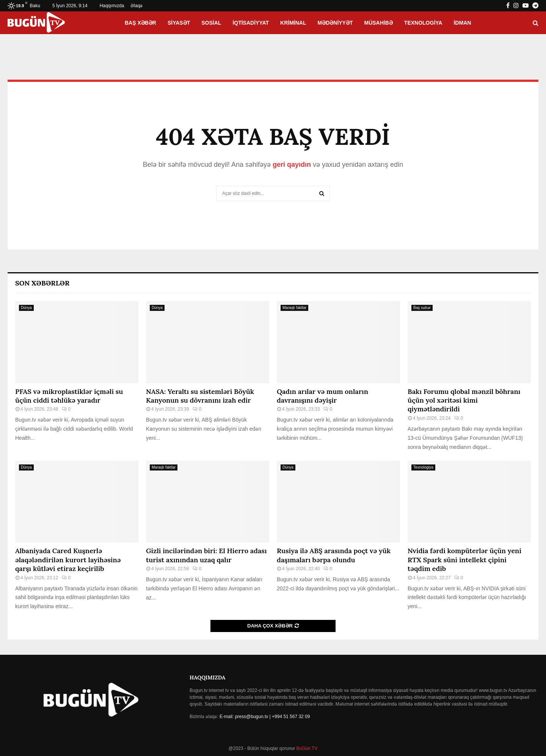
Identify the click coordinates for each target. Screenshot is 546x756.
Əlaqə (136, 6)
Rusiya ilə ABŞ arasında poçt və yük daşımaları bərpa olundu (334, 555)
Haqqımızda (112, 6)
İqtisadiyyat (251, 23)
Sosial (211, 23)
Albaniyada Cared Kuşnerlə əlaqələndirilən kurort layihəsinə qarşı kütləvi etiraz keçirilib (68, 560)
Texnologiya (423, 23)
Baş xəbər (140, 23)
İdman (462, 23)
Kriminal (293, 23)
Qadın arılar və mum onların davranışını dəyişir (322, 396)
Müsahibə (379, 23)
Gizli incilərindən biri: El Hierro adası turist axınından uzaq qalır (206, 555)
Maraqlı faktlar (294, 308)
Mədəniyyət (335, 23)
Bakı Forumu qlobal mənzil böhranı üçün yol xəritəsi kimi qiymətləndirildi (464, 400)
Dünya (26, 308)
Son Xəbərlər (42, 283)
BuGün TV (306, 748)
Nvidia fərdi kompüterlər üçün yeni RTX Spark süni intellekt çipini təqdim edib (464, 560)
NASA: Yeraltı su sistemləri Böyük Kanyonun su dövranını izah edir (200, 396)
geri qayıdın (292, 165)
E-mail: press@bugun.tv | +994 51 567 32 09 (265, 717)
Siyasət (179, 23)
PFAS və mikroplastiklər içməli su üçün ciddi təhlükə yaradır (69, 396)
